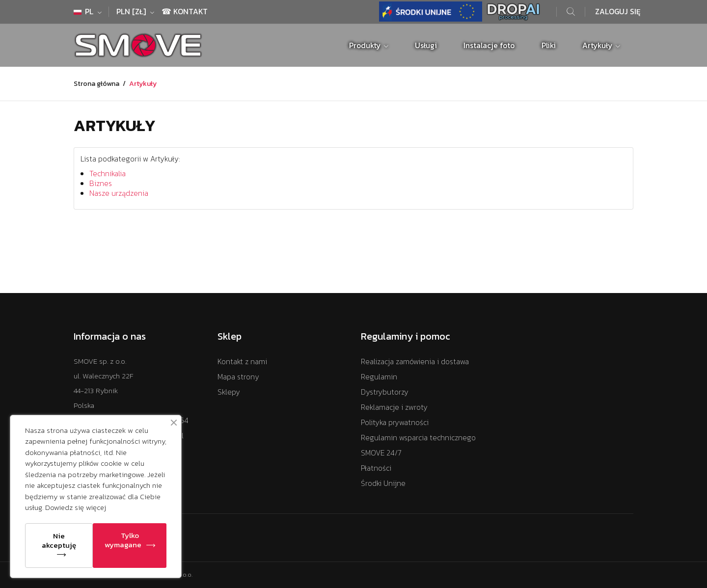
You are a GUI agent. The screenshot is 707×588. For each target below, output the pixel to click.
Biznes (101, 183)
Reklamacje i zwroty (394, 407)
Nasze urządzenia (119, 193)
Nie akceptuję (59, 540)
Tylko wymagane (123, 540)
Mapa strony (238, 377)
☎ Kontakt (185, 12)
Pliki (549, 45)
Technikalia (108, 174)
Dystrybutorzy (385, 392)
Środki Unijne (383, 483)
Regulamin (379, 377)
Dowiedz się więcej (76, 507)
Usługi (426, 45)
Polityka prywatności (395, 422)
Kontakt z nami (242, 361)
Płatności (376, 468)
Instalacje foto (489, 45)
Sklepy (229, 392)
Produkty (366, 45)
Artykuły (598, 45)
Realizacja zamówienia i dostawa (415, 361)
